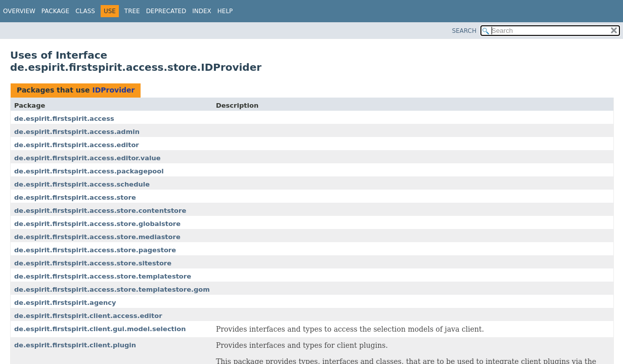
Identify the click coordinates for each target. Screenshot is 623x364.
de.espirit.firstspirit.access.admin (77, 132)
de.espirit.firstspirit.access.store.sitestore (93, 263)
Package (55, 11)
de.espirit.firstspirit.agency (65, 303)
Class (85, 11)
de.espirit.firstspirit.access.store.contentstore (100, 211)
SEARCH (464, 31)
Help (225, 11)
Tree (132, 11)
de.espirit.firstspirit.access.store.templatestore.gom (112, 289)
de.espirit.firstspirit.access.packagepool (89, 171)
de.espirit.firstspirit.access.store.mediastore (97, 237)
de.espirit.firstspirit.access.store (75, 197)
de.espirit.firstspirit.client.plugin (75, 345)
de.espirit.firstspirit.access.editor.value (87, 158)
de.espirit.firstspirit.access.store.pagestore (95, 250)
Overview (19, 11)
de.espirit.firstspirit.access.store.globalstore (97, 224)
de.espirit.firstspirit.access (64, 119)
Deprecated (166, 11)
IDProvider (113, 90)
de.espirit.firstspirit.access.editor (77, 145)
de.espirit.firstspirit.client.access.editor (88, 316)
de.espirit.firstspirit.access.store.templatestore (103, 276)
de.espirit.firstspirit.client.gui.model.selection (100, 329)
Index (202, 11)
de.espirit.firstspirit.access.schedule (82, 184)
